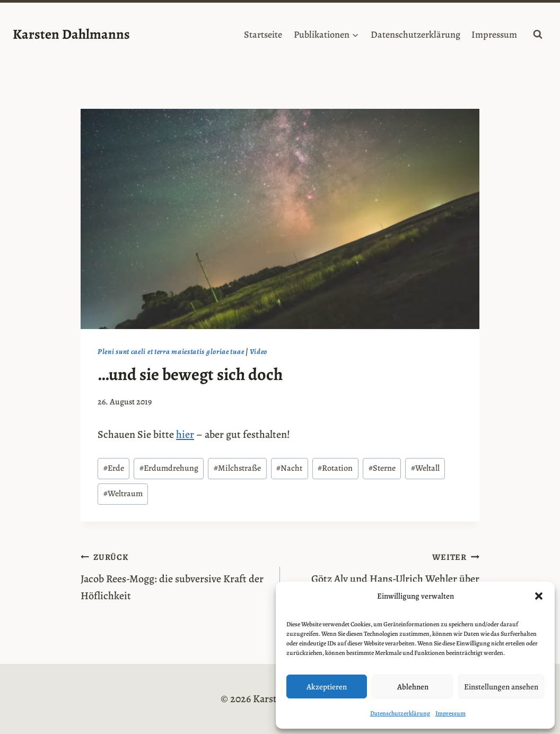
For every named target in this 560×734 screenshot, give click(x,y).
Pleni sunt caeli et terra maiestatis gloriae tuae (171, 352)
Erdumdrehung (169, 468)
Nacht (289, 468)
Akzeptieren (327, 687)
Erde (114, 468)
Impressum (450, 713)
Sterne (382, 468)
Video (259, 352)
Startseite (263, 34)
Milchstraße (237, 468)
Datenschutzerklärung (400, 713)
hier (185, 434)
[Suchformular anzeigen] (538, 34)
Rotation (335, 468)
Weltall (425, 468)
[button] (539, 596)
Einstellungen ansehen (501, 687)
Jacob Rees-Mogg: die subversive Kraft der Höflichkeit (175, 576)
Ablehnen (413, 687)
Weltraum (123, 494)
